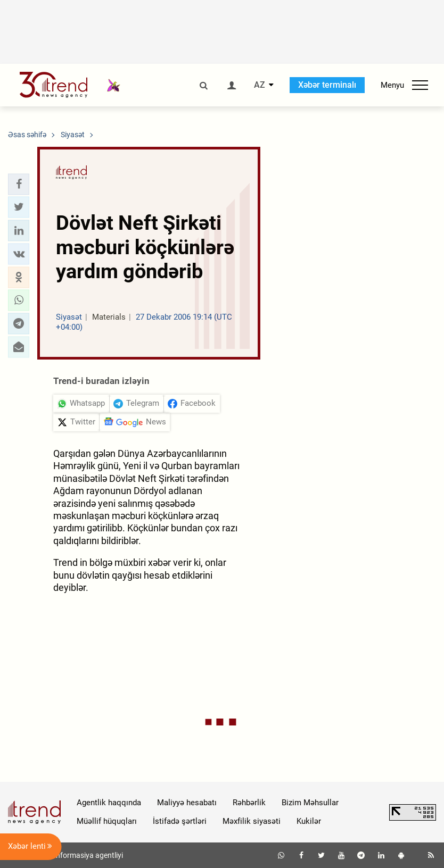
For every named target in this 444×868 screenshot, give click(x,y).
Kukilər (309, 821)
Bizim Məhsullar (310, 803)
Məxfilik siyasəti (252, 821)
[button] (19, 184)
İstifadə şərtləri (180, 821)
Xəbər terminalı (327, 85)
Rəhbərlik (249, 803)
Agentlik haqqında (109, 803)
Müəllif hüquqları (107, 821)
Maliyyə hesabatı (187, 803)
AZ (260, 85)
